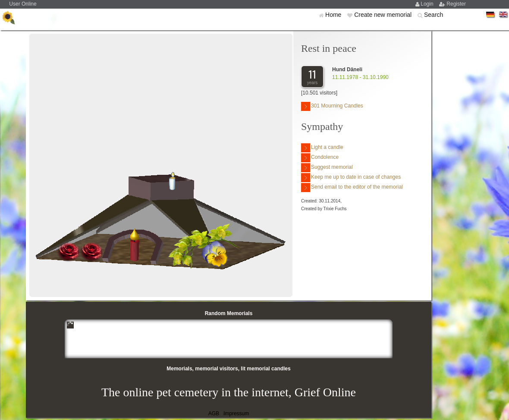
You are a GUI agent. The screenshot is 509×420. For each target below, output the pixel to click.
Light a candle (322, 148)
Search (434, 15)
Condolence (320, 158)
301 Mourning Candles (332, 106)
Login (428, 4)
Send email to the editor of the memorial (352, 188)
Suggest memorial (327, 168)
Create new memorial (384, 15)
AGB (214, 414)
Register (456, 4)
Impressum (236, 414)
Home (334, 15)
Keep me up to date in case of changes (351, 178)
